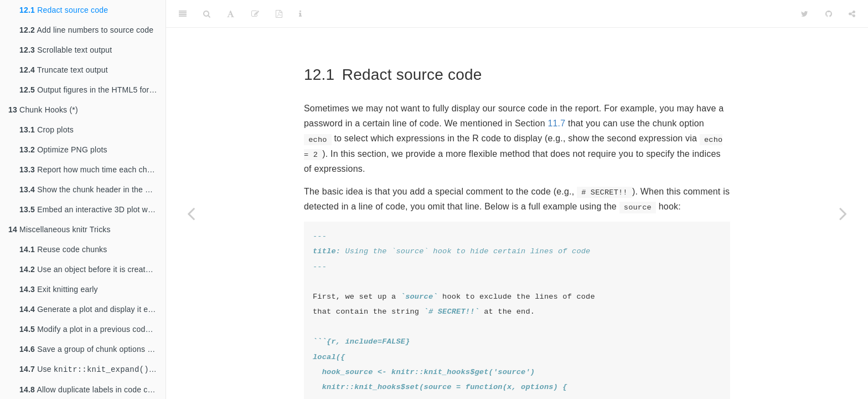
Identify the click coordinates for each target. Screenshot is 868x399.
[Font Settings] (231, 14)
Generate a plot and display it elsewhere (92, 309)
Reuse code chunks (63, 249)
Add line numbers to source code (86, 30)
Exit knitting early (59, 289)
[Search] (207, 14)
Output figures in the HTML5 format (91, 90)
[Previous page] (191, 213)
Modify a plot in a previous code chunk (92, 329)
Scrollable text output (66, 50)
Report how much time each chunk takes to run (92, 170)
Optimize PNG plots (63, 150)
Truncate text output (64, 70)
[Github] (829, 14)
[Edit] (255, 14)
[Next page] (843, 213)
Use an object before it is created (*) (92, 269)
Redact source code (64, 10)
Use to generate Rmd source (92, 370)
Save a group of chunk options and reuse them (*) (92, 349)
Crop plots (46, 130)
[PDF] (279, 14)
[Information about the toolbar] (300, 14)
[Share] (852, 14)
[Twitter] (805, 14)
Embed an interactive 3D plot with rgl (92, 209)
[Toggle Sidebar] (183, 14)
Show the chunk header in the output (92, 190)
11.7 (556, 123)
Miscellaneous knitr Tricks (60, 229)
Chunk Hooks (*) (43, 110)
